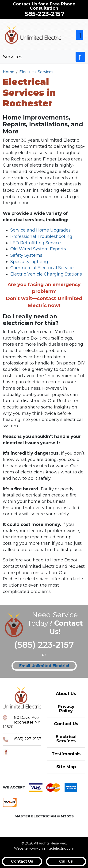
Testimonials (66, 754)
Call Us (66, 861)
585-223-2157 (44, 14)
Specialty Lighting (29, 262)
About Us (66, 694)
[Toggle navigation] (80, 35)
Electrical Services (66, 739)
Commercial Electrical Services (43, 268)
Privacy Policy (66, 709)
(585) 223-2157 (44, 645)
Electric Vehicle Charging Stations (46, 274)
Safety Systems (26, 255)
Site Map (66, 767)
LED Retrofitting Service (36, 243)
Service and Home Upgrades (40, 230)
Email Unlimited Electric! (44, 666)
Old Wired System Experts (38, 249)
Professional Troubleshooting (41, 236)
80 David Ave (26, 718)
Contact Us (66, 724)
